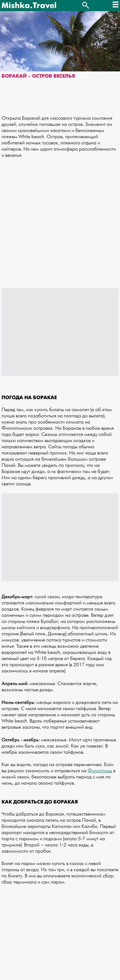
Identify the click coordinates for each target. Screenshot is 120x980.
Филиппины (100, 771)
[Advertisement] (60, 226)
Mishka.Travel (29, 6)
